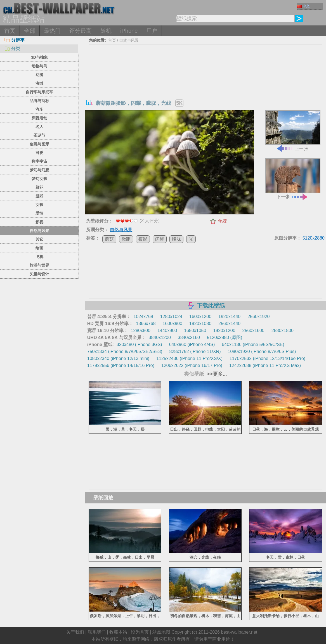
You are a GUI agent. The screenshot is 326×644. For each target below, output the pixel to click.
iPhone (129, 31)
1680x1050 (195, 331)
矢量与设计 (39, 274)
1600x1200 (200, 317)
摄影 (143, 239)
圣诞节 (39, 135)
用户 (152, 31)
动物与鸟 (39, 66)
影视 (39, 222)
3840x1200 (160, 338)
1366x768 (146, 324)
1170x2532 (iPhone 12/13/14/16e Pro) (267, 358)
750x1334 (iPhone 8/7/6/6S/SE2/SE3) (125, 351)
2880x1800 (283, 331)
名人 (39, 127)
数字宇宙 (39, 161)
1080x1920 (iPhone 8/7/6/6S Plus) (262, 351)
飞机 (39, 257)
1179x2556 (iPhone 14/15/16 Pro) (121, 365)
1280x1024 (171, 317)
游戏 (39, 196)
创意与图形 (39, 144)
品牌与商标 (39, 101)
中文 (303, 6)
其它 (39, 239)
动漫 (39, 75)
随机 (106, 31)
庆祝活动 (39, 118)
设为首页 (140, 632)
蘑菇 (109, 239)
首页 (10, 31)
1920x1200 (224, 331)
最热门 (52, 31)
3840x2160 (189, 338)
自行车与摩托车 (39, 92)
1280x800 (141, 331)
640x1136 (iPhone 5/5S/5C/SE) (253, 345)
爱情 (39, 213)
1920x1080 (200, 324)
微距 (126, 239)
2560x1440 (229, 324)
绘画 (39, 248)
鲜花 (39, 187)
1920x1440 (229, 317)
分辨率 (14, 40)
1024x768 (143, 317)
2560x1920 (258, 317)
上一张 (293, 131)
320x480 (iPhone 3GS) (139, 345)
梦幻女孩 (39, 179)
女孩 (39, 205)
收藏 (222, 221)
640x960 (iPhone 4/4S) (192, 345)
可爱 (39, 153)
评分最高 (81, 31)
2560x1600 (253, 331)
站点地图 (161, 632)
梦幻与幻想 (39, 170)
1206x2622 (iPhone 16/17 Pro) (192, 365)
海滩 (39, 83)
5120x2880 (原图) (225, 338)
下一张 (293, 179)
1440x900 (167, 331)
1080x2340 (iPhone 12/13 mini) (118, 358)
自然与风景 (39, 231)
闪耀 (160, 239)
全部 (30, 31)
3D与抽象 (39, 57)
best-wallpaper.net (239, 632)
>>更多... (216, 374)
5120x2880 (314, 238)
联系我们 (97, 632)
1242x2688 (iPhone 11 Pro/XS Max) (265, 365)
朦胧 (176, 239)
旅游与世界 (39, 265)
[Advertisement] (205, 87)
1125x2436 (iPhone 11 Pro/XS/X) (189, 358)
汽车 (39, 109)
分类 (12, 48)
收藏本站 (118, 632)
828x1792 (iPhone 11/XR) (195, 351)
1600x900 (173, 324)
